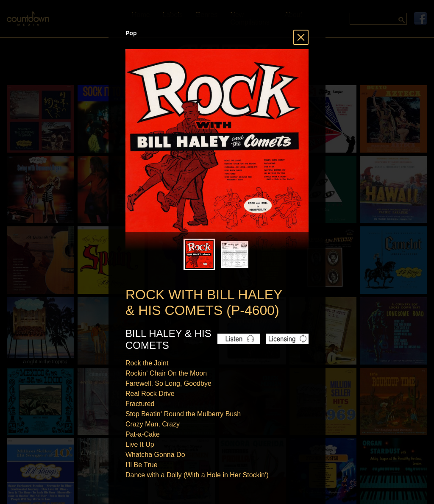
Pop (131, 33)
